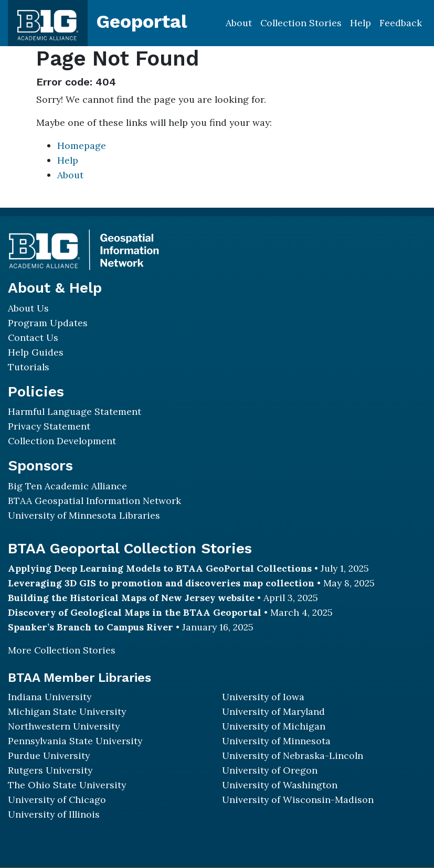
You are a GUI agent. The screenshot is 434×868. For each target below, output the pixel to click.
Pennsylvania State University (75, 741)
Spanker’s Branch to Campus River (91, 627)
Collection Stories (301, 23)
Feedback (401, 23)
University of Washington (280, 785)
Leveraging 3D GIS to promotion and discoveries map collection (161, 583)
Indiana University (50, 697)
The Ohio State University (67, 785)
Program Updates (48, 323)
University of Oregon (270, 770)
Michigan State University (67, 711)
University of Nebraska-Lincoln (293, 756)
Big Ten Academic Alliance (67, 486)
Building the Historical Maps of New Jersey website (131, 598)
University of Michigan (274, 726)
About (239, 23)
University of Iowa (263, 697)
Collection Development (62, 441)
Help (361, 23)
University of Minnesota (276, 741)
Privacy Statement (49, 426)
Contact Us (33, 337)
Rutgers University (50, 770)
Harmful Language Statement (75, 411)
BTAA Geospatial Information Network (94, 501)
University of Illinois (54, 814)
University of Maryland (273, 711)
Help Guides (36, 352)
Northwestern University (64, 726)
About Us (28, 308)
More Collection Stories (62, 650)
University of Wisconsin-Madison (298, 800)
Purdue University (49, 756)
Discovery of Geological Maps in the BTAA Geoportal (135, 612)
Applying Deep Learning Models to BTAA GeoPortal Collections (160, 568)
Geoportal (142, 22)
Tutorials (29, 367)
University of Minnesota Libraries (84, 515)
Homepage (82, 146)
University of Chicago (57, 800)
